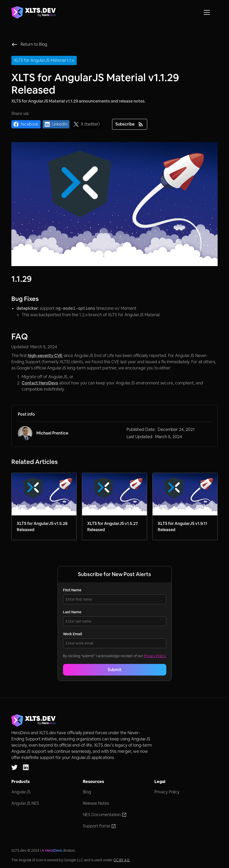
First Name (72, 590)
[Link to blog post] (44, 506)
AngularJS (21, 792)
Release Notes (96, 803)
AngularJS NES (25, 803)
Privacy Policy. (155, 656)
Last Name (72, 612)
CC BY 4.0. (122, 860)
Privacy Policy (167, 792)
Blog (87, 792)
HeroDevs (53, 850)
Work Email (72, 634)
